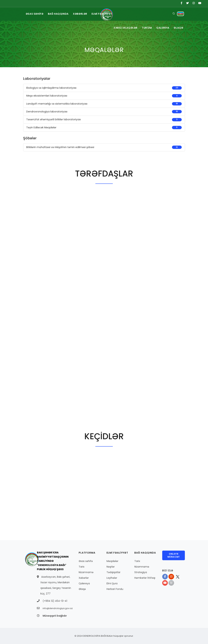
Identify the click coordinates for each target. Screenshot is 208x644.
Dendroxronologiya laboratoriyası (47, 112)
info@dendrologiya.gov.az (58, 608)
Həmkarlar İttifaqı (145, 578)
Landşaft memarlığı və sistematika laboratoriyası (57, 104)
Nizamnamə (86, 572)
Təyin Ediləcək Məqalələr (41, 127)
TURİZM (145, 28)
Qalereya (84, 583)
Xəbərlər (84, 578)
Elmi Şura (112, 583)
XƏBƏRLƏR (82, 14)
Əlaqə (82, 589)
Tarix (82, 567)
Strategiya (141, 572)
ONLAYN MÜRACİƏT (174, 555)
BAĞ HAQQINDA (59, 14)
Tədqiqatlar (113, 572)
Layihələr (112, 578)
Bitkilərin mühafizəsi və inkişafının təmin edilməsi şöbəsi (60, 147)
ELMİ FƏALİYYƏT (105, 14)
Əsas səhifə (86, 561)
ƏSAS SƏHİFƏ (35, 14)
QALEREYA (162, 28)
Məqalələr (112, 561)
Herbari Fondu (115, 589)
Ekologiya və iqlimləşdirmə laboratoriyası (51, 88)
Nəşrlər (111, 567)
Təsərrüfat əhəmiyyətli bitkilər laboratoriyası (54, 119)
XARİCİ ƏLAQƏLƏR (123, 28)
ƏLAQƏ (178, 28)
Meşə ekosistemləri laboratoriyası (47, 96)
